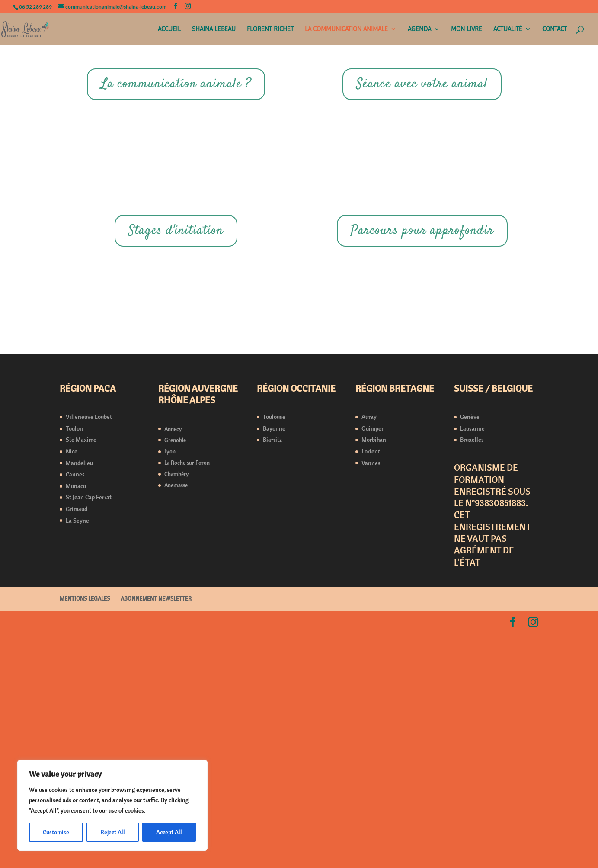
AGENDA (419, 29)
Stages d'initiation (176, 468)
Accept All (169, 832)
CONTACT (555, 29)
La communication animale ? (176, 84)
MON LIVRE (467, 29)
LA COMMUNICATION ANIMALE (346, 29)
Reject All (113, 832)
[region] (112, 805)
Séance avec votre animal (422, 84)
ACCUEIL (169, 29)
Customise (56, 832)
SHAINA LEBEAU (214, 29)
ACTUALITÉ (508, 29)
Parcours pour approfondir (422, 468)
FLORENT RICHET (270, 29)
